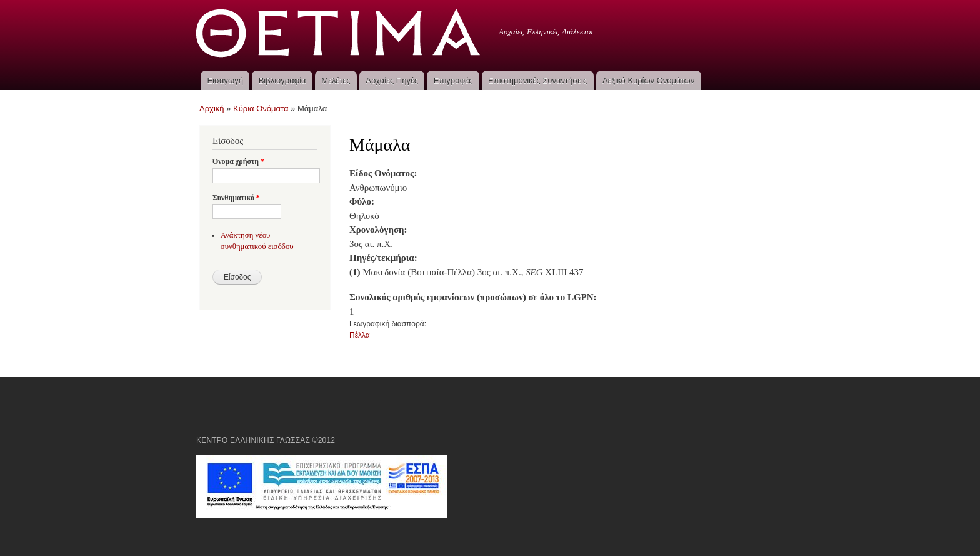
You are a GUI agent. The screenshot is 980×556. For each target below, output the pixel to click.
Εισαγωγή (225, 80)
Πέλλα (360, 335)
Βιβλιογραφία (282, 80)
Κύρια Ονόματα (261, 109)
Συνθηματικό (236, 198)
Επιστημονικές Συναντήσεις (537, 80)
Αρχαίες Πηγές (392, 80)
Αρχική (212, 109)
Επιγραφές (453, 80)
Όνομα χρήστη (238, 161)
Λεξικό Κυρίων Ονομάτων (648, 80)
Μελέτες (336, 80)
